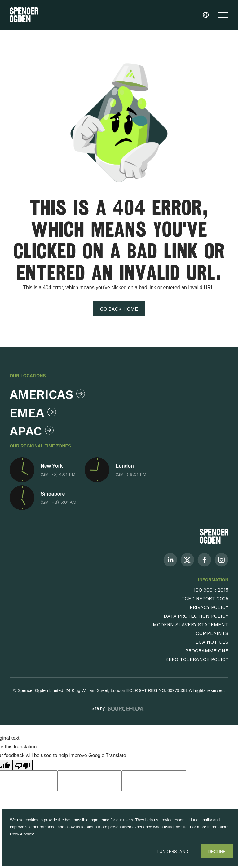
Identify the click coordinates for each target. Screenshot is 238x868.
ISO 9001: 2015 (211, 590)
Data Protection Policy (196, 616)
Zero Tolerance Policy (197, 659)
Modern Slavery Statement (191, 625)
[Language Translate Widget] (184, 14)
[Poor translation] (23, 765)
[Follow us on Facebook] (204, 560)
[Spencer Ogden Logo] (214, 536)
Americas (46, 395)
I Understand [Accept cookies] (173, 851)
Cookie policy (22, 834)
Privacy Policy (209, 607)
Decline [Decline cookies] (217, 851)
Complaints (212, 633)
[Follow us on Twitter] (187, 560)
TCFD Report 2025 (205, 599)
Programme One (207, 651)
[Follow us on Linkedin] (170, 560)
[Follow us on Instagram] (221, 560)
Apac (32, 431)
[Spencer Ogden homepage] (24, 15)
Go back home (119, 309)
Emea (33, 413)
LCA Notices (212, 642)
